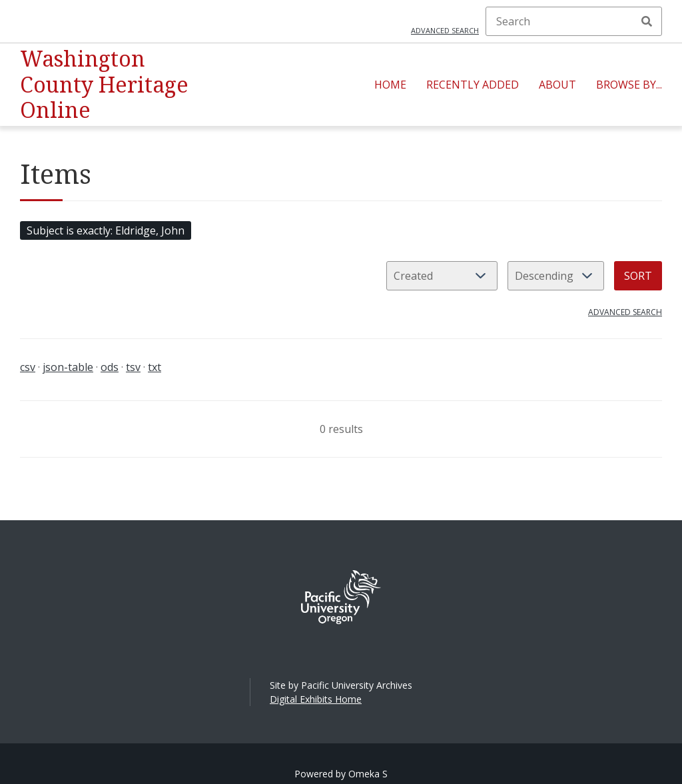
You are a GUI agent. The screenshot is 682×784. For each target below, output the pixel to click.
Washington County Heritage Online (104, 84)
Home (390, 85)
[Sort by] (442, 276)
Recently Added (473, 85)
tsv (133, 367)
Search (647, 21)
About (557, 85)
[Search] (574, 21)
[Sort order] (556, 276)
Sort (638, 276)
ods (110, 367)
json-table (68, 367)
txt (155, 367)
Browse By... (629, 85)
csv (28, 367)
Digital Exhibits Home (316, 699)
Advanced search (445, 30)
